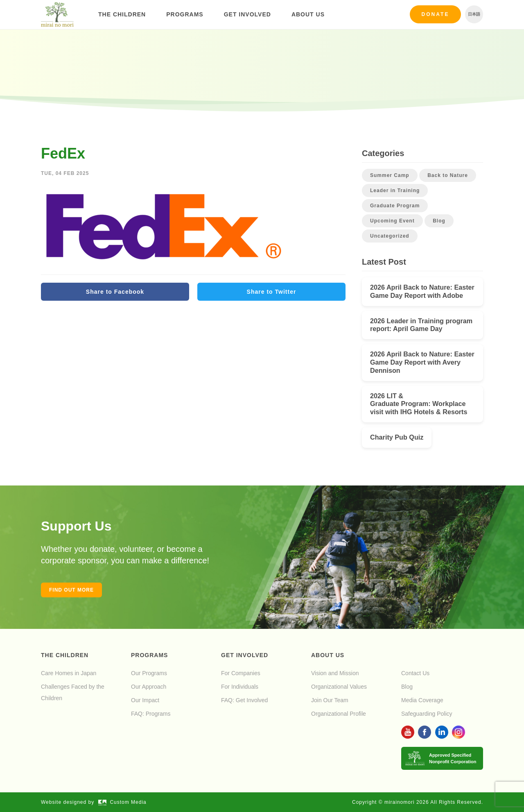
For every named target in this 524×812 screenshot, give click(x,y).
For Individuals (240, 687)
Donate (436, 14)
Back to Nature (448, 175)
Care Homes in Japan (69, 673)
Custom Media (122, 802)
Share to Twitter (272, 292)
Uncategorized (390, 236)
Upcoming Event (392, 221)
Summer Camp (390, 175)
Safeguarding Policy (427, 714)
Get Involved (247, 14)
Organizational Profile (339, 714)
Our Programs (149, 673)
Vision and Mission (335, 673)
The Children (122, 14)
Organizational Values (339, 687)
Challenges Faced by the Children (73, 692)
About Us (308, 14)
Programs (185, 14)
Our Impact (145, 700)
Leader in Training (395, 191)
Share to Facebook (115, 292)
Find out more (71, 590)
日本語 (474, 14)
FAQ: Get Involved (244, 700)
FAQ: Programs (151, 714)
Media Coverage (422, 700)
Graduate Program (395, 206)
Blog (439, 221)
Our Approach (149, 687)
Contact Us (415, 673)
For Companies (241, 673)
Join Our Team (330, 700)
